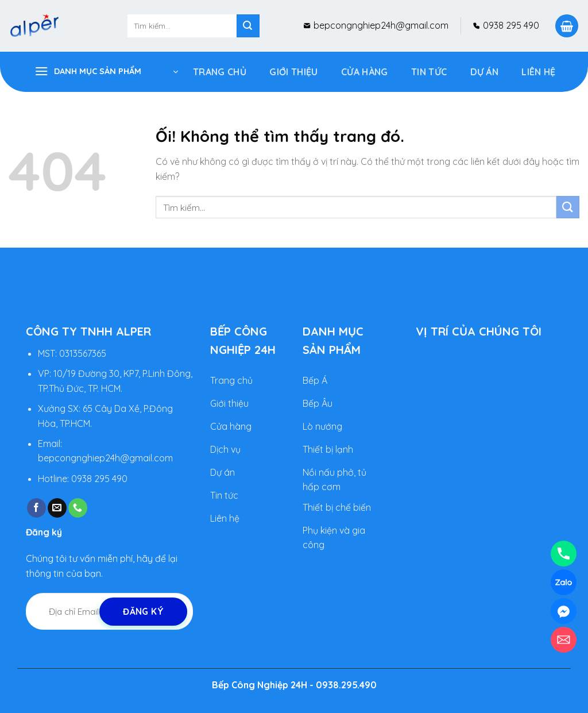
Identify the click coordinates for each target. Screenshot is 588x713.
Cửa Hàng (365, 72)
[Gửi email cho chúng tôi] (57, 508)
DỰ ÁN (485, 72)
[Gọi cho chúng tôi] (78, 508)
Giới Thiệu (293, 72)
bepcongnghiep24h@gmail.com (380, 25)
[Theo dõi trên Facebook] (36, 508)
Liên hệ (538, 72)
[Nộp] (248, 26)
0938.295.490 (346, 685)
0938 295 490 (510, 25)
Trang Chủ (220, 72)
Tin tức (429, 72)
